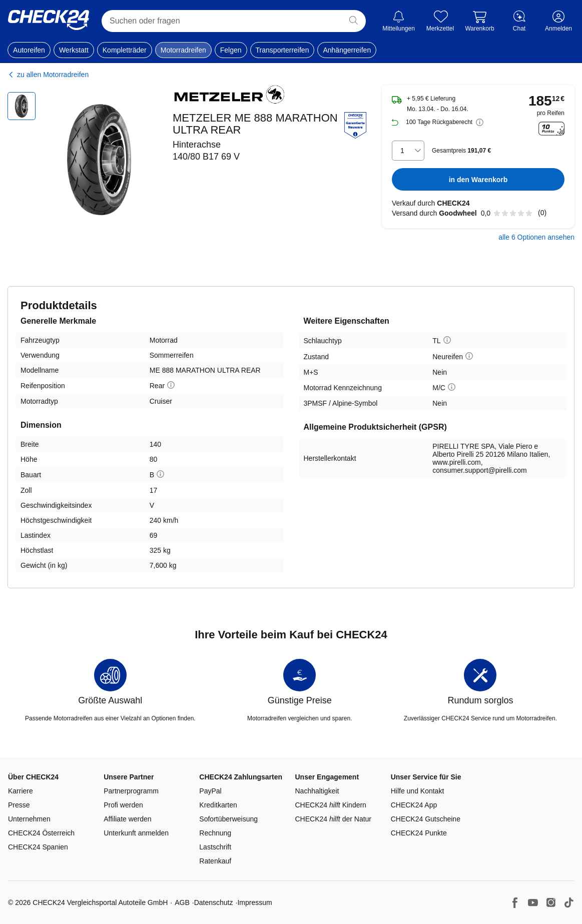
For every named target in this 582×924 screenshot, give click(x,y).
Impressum (254, 902)
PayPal (210, 791)
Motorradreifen (183, 50)
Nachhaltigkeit (317, 791)
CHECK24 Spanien (38, 847)
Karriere (21, 791)
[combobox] (408, 151)
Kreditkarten (218, 805)
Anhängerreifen (347, 50)
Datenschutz (214, 902)
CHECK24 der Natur (334, 819)
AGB (182, 902)
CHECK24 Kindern (331, 805)
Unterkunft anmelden (136, 833)
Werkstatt (74, 50)
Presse (19, 805)
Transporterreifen (282, 50)
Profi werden (123, 805)
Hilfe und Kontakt (418, 791)
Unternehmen (29, 819)
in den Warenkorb (478, 180)
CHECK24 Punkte (419, 833)
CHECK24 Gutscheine (426, 819)
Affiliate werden (127, 819)
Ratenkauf (215, 861)
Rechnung (215, 833)
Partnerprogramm (131, 791)
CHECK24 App (414, 805)
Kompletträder (125, 50)
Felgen (231, 50)
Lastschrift (215, 847)
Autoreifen (29, 50)
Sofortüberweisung (228, 819)
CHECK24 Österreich (41, 833)
